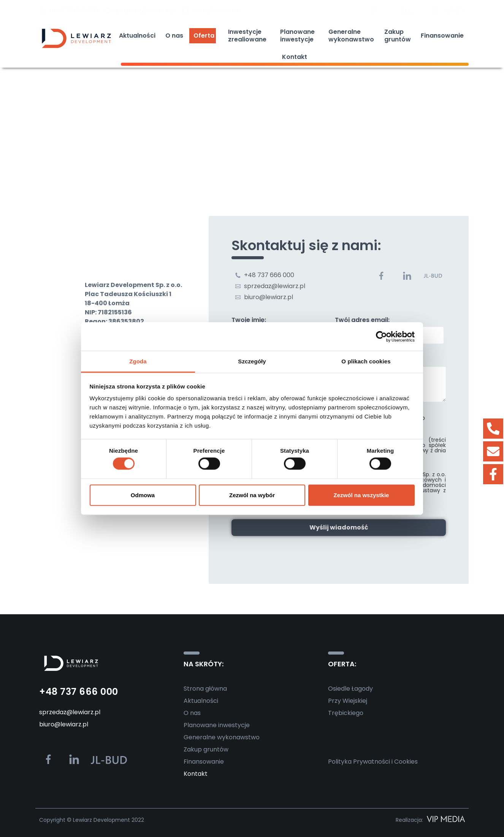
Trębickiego (346, 713)
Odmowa (143, 495)
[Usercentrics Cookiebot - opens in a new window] (381, 336)
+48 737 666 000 (79, 692)
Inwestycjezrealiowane (249, 36)
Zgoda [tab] (138, 361)
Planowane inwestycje (217, 725)
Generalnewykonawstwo (351, 36)
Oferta (206, 36)
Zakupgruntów (398, 36)
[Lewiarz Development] (252, 163)
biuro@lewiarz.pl (64, 724)
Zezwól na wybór (252, 495)
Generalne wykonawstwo (222, 737)
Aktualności (137, 36)
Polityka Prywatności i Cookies (373, 762)
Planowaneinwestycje (299, 36)
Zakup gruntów (206, 749)
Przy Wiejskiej (348, 701)
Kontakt (295, 57)
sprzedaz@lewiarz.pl (70, 712)
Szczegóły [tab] (252, 361)
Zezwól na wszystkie (361, 495)
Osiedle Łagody (350, 689)
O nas (174, 36)
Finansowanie (442, 36)
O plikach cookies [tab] (366, 361)
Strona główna (205, 689)
